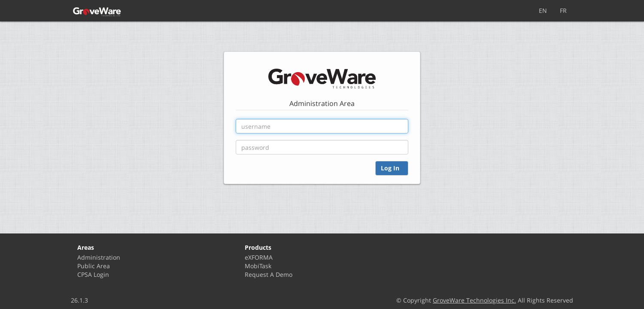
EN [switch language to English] (543, 11)
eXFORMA (259, 257)
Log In (392, 168)
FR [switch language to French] (563, 11)
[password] (322, 147)
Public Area (94, 266)
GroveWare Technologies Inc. (474, 300)
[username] (322, 126)
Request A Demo (269, 274)
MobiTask (258, 266)
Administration (99, 257)
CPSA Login (93, 274)
